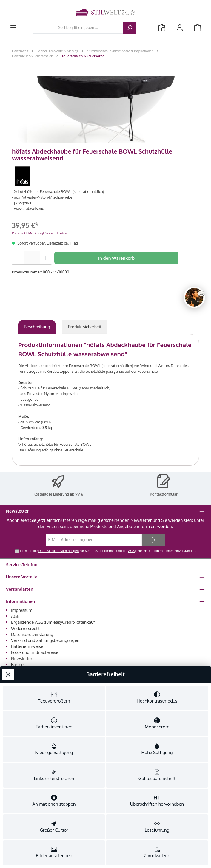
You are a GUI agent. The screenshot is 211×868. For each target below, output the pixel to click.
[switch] (54, 160)
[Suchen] (130, 28)
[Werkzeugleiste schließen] (8, 95)
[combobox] (78, 28)
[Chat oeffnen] (194, 297)
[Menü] (13, 28)
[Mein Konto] (180, 28)
